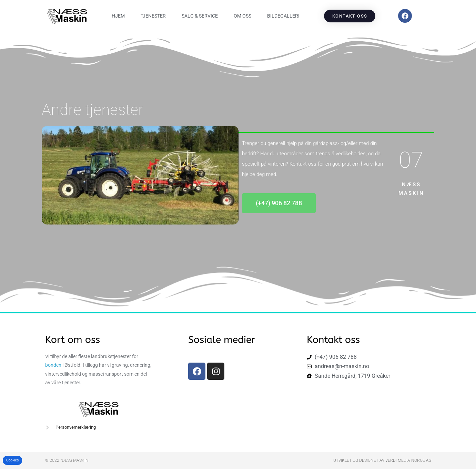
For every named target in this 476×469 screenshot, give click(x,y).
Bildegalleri (283, 16)
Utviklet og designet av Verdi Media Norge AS (382, 460)
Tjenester (153, 16)
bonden (53, 365)
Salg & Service (200, 16)
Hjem (118, 16)
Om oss (242, 16)
